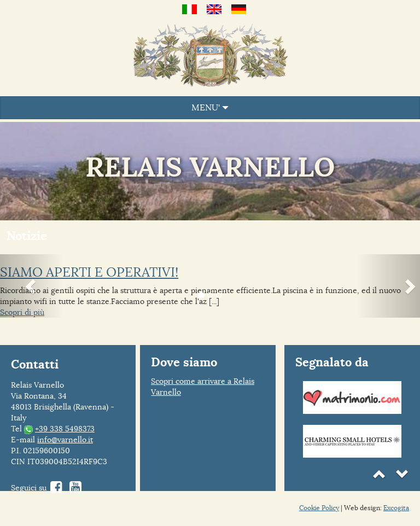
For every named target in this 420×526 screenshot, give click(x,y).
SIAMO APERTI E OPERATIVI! (89, 272)
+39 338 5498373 (65, 429)
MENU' (210, 108)
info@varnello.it (65, 440)
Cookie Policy (319, 508)
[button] (31, 286)
